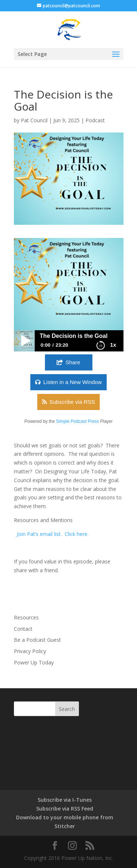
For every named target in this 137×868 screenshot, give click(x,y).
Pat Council (34, 120)
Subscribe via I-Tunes (65, 800)
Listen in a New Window (72, 382)
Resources (26, 617)
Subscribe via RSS (72, 402)
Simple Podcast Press (77, 421)
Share (73, 362)
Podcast (95, 120)
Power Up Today (34, 662)
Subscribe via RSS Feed (65, 809)
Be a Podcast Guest (37, 640)
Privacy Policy (30, 651)
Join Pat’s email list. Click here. (53, 534)
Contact (23, 629)
